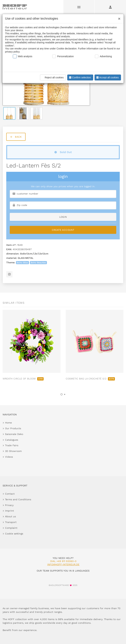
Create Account (63, 230)
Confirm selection (80, 77)
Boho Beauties (38, 263)
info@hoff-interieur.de (63, 564)
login (63, 217)
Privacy (9, 505)
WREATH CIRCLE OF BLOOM (23, 379)
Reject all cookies (52, 77)
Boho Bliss (23, 263)
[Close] (118, 18)
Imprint (9, 511)
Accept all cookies (107, 77)
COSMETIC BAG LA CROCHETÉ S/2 (90, 379)
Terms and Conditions (18, 499)
